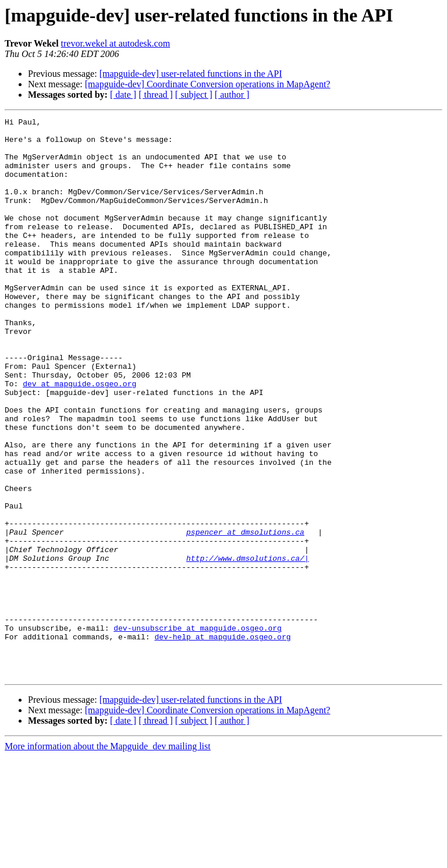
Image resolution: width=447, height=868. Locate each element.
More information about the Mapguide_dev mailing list (108, 858)
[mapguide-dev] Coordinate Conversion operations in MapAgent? (208, 84)
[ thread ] (156, 95)
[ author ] (232, 95)
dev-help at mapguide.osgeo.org (222, 741)
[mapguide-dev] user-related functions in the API (191, 74)
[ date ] (123, 95)
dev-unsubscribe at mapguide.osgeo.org (198, 731)
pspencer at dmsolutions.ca (245, 616)
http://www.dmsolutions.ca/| (248, 647)
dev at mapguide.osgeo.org (79, 437)
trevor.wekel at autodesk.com (116, 43)
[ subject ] (194, 95)
